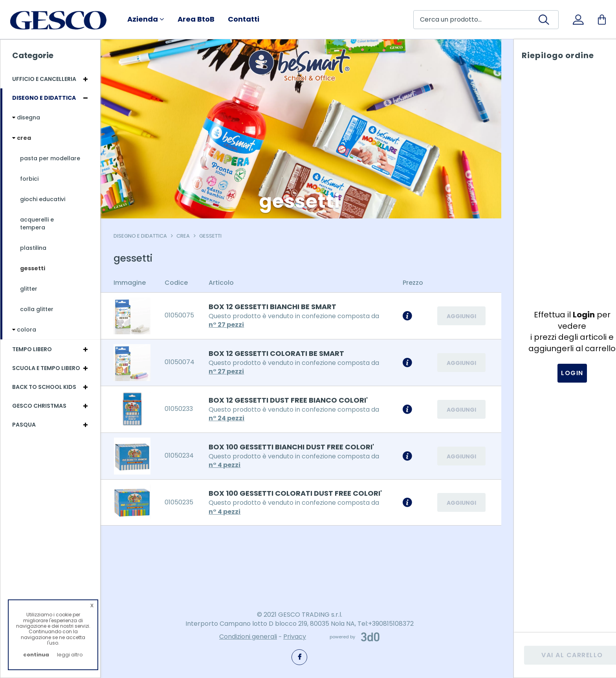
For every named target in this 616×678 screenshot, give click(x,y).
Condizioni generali (248, 637)
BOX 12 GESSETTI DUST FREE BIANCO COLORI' (291, 400)
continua (36, 655)
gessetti (213, 236)
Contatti (244, 19)
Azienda (146, 19)
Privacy (295, 637)
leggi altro (70, 655)
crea (186, 236)
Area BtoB (196, 19)
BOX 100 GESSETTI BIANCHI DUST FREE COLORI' (294, 447)
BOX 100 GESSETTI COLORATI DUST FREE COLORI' (298, 493)
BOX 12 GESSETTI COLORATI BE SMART (279, 353)
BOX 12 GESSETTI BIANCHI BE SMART (275, 307)
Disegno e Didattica (143, 236)
